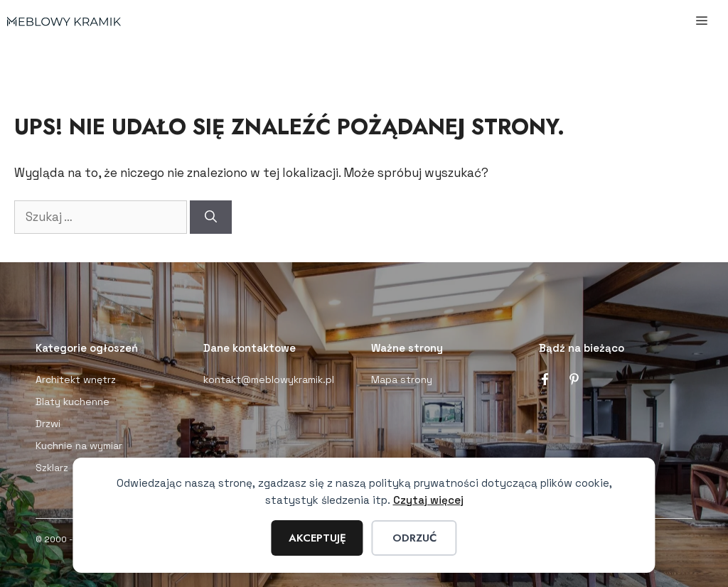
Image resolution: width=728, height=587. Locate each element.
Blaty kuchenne (73, 402)
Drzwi (48, 424)
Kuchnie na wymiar (79, 446)
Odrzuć (414, 538)
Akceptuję (317, 538)
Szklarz (52, 468)
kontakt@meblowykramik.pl (269, 379)
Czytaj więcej (428, 500)
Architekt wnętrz (76, 379)
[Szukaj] (211, 217)
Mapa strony (402, 379)
